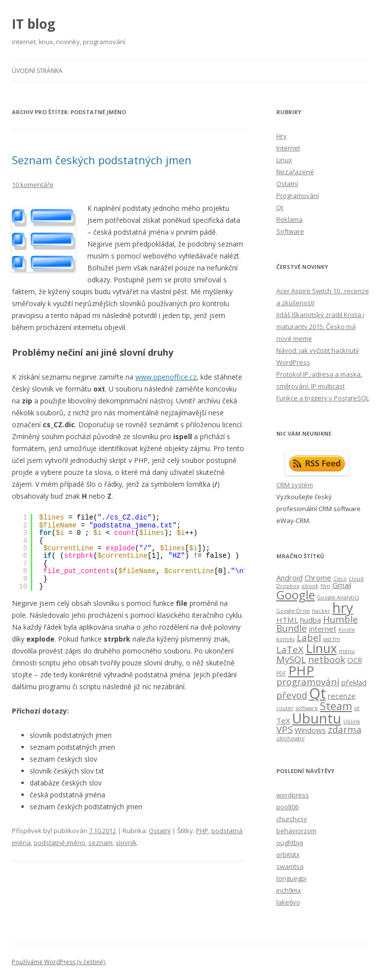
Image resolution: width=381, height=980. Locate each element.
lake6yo (288, 902)
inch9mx (289, 890)
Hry (282, 136)
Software (290, 231)
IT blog (33, 24)
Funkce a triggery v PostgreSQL (323, 398)
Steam (336, 706)
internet (323, 629)
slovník (126, 843)
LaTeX (290, 649)
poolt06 (287, 807)
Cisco (340, 579)
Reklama (289, 219)
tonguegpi (291, 878)
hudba (311, 620)
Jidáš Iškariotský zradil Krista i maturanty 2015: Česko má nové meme (320, 327)
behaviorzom (296, 831)
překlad (354, 682)
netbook (327, 659)
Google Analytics (338, 597)
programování (308, 682)
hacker (321, 611)
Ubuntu (317, 718)
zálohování (290, 738)
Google (296, 595)
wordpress (293, 795)
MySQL (291, 659)
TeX (283, 720)
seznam (100, 843)
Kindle (347, 630)
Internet (288, 148)
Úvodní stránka (37, 71)
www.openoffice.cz (166, 377)
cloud (356, 579)
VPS (285, 729)
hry (343, 608)
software (307, 708)
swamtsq (290, 866)
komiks (286, 639)
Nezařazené (295, 172)
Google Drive (293, 611)
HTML (287, 620)
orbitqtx (288, 854)
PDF (281, 673)
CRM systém (295, 485)
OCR (355, 660)
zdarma (345, 729)
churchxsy (292, 819)
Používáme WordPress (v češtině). (59, 962)
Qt (280, 207)
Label (309, 637)
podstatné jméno (60, 843)
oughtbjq (290, 843)
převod (292, 695)
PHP (202, 831)
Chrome (318, 578)
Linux (284, 160)
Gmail (342, 585)
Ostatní (160, 831)
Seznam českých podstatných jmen (102, 160)
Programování (298, 196)
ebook (310, 586)
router (285, 708)
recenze (342, 696)
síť (357, 708)
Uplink (352, 721)
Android (289, 578)
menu (347, 651)
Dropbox (288, 586)
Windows (310, 730)
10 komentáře (33, 185)
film (325, 586)
